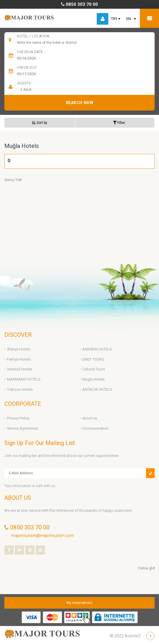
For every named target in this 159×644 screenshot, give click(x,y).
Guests (24, 83)
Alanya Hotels (19, 349)
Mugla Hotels (93, 379)
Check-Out (27, 68)
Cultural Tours (94, 369)
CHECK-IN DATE (30, 52)
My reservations (79, 603)
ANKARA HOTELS (97, 349)
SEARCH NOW (80, 103)
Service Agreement (23, 428)
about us (90, 418)
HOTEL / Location (33, 36)
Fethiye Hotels (19, 359)
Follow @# (146, 568)
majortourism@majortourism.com (43, 536)
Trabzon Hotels (20, 389)
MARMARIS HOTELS (24, 379)
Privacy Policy (18, 418)
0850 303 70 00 (79, 4)
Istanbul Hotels (20, 369)
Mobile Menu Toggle (149, 18)
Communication (95, 428)
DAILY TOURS (93, 359)
